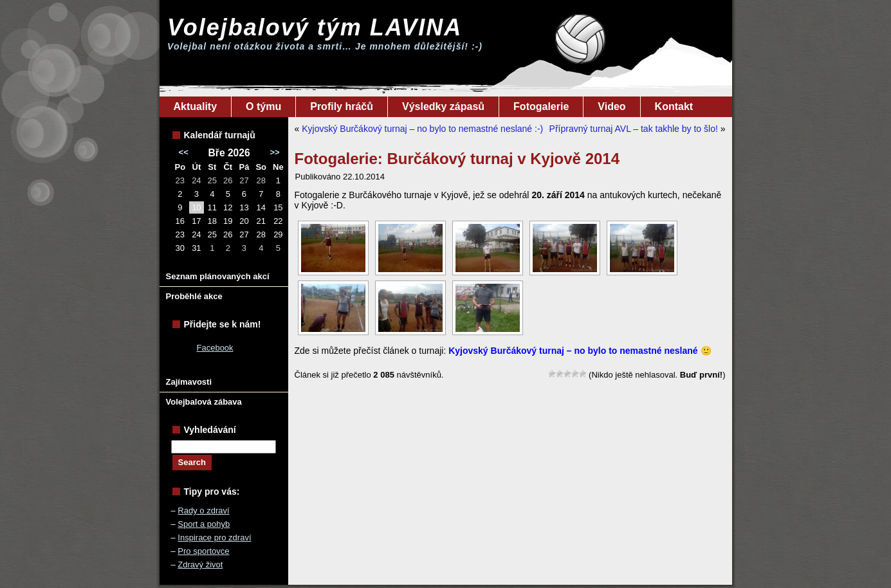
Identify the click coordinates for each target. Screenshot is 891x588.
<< (184, 152)
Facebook (215, 348)
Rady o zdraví (203, 510)
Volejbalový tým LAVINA (315, 27)
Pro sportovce (203, 551)
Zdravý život (200, 565)
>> (274, 152)
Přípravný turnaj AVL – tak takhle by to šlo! (634, 129)
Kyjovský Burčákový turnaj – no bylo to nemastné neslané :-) (422, 129)
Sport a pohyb (204, 524)
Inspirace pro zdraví (214, 537)
